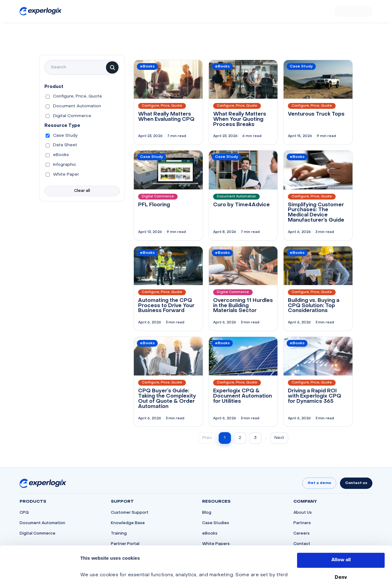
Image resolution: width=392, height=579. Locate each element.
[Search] (112, 67)
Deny (341, 545)
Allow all (341, 528)
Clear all (82, 191)
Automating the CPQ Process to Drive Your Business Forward (166, 306)
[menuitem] (200, 11)
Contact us (356, 483)
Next (279, 438)
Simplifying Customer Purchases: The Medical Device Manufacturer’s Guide (316, 213)
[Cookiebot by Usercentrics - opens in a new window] (40, 567)
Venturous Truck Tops (316, 114)
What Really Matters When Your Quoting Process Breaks (240, 120)
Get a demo (319, 483)
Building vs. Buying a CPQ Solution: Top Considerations (314, 306)
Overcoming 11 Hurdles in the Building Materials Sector (243, 306)
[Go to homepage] (43, 483)
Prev (207, 438)
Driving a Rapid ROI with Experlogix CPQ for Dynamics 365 (315, 396)
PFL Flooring (154, 205)
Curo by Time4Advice (241, 205)
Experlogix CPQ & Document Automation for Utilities (243, 396)
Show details (96, 567)
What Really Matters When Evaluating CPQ (166, 117)
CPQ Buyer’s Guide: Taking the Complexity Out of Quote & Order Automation (167, 399)
